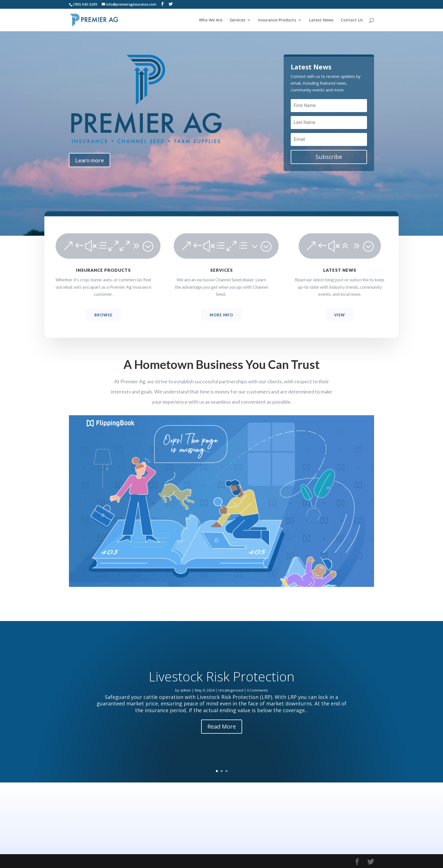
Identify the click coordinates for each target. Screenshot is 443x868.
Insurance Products (277, 20)
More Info (221, 325)
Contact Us (352, 20)
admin (186, 703)
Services (237, 20)
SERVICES (221, 280)
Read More (222, 740)
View (340, 325)
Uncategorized (231, 703)
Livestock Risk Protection (221, 690)
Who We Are (211, 20)
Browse (103, 325)
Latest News (321, 20)
